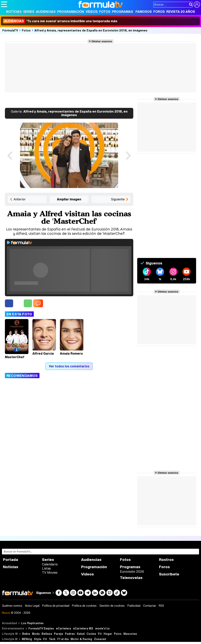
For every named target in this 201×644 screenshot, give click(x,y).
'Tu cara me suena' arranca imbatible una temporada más (60, 21)
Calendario (50, 564)
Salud (81, 634)
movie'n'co (102, 628)
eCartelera (63, 628)
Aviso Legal (32, 606)
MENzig (27, 639)
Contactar (150, 606)
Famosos (144, 12)
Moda (36, 634)
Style (38, 639)
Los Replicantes (32, 623)
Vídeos (92, 12)
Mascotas (130, 634)
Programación (71, 12)
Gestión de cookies (112, 606)
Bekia (26, 634)
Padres (70, 634)
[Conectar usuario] (197, 5)
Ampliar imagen (69, 199)
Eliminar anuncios (102, 41)
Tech (52, 639)
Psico (118, 634)
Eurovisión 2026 (132, 572)
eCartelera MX (83, 628)
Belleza (47, 634)
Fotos (105, 12)
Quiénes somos (12, 606)
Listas (46, 568)
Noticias (14, 12)
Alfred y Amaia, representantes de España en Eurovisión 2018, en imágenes (91, 30)
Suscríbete (169, 574)
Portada (11, 560)
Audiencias (46, 12)
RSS (161, 606)
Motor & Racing (81, 639)
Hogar (108, 634)
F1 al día (63, 639)
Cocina (91, 634)
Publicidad (134, 606)
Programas (122, 12)
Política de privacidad (56, 606)
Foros (159, 12)
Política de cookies (84, 606)
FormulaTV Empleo (41, 628)
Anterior (20, 199)
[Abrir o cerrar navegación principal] (4, 4)
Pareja (58, 634)
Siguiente (118, 199)
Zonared (100, 639)
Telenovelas (131, 578)
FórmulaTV (10, 30)
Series (29, 12)
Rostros (166, 560)
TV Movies (50, 572)
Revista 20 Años (181, 12)
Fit (100, 634)
